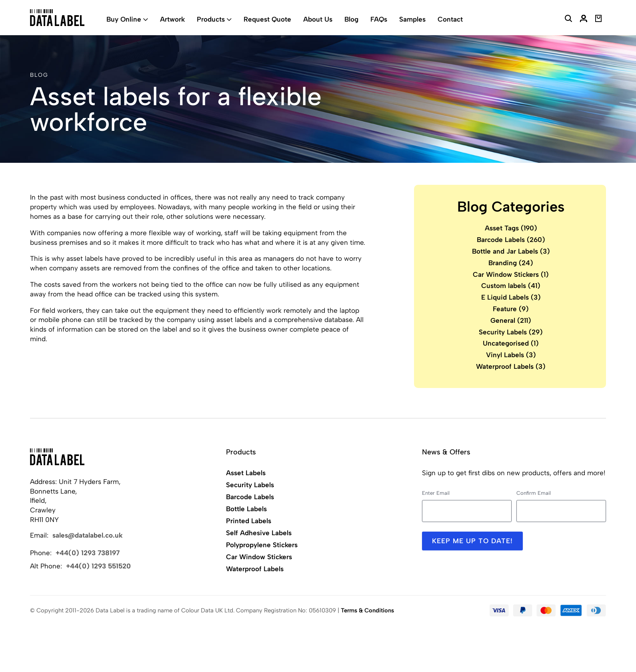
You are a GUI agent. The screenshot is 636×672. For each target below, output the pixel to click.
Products (211, 19)
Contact (450, 19)
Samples (412, 19)
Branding (511, 263)
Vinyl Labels (511, 355)
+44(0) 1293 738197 (88, 553)
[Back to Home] (57, 457)
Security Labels (511, 332)
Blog (351, 19)
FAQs (379, 19)
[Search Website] (568, 20)
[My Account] (584, 20)
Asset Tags (511, 228)
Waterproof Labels (511, 366)
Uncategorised (511, 343)
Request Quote (267, 19)
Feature (511, 309)
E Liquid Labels (511, 297)
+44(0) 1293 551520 (98, 566)
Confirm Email (534, 493)
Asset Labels (246, 473)
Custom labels (511, 286)
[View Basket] (599, 20)
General (511, 320)
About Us (318, 19)
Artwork (172, 19)
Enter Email (436, 493)
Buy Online (124, 19)
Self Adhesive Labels (259, 533)
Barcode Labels (511, 240)
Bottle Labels (246, 509)
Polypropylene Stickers (262, 545)
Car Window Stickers (511, 274)
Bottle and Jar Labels (511, 251)
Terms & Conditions (367, 610)
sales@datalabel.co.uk (88, 535)
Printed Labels (249, 521)
